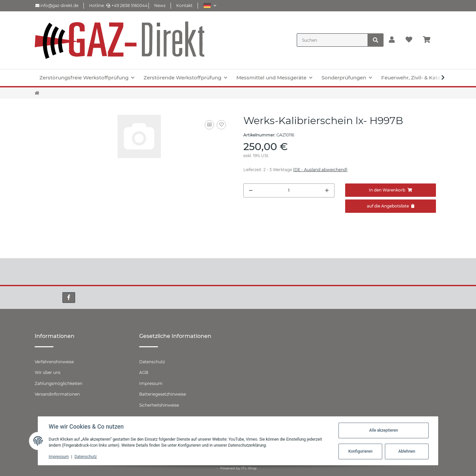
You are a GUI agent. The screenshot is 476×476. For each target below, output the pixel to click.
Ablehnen (407, 451)
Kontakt (184, 6)
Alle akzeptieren (384, 430)
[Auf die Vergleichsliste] (209, 125)
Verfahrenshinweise (54, 362)
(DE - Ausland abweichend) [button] (320, 170)
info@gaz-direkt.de (57, 6)
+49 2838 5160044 (127, 6)
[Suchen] (332, 40)
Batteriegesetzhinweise (163, 394)
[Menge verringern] (251, 190)
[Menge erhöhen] (327, 190)
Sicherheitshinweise (159, 405)
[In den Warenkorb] (391, 190)
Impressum (151, 383)
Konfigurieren (360, 451)
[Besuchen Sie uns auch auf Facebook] (69, 298)
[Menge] (289, 190)
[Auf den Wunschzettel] (221, 125)
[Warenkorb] (429, 40)
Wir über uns (48, 372)
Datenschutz (152, 362)
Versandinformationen (57, 394)
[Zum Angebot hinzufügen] (391, 206)
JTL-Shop (249, 468)
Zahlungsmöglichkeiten (59, 383)
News (160, 6)
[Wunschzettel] (409, 40)
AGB (144, 372)
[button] (210, 6)
